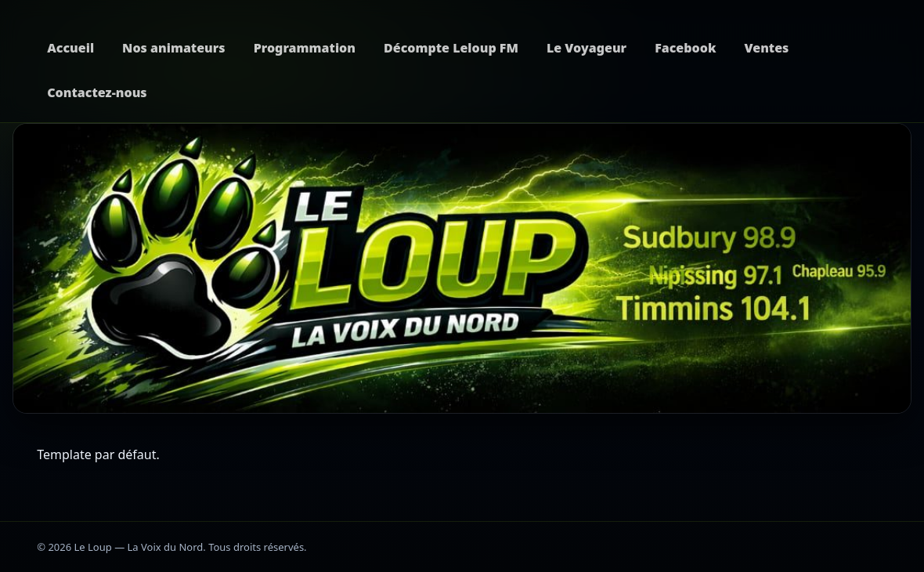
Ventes (766, 48)
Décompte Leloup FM (451, 48)
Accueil (70, 48)
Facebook (685, 48)
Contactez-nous (97, 92)
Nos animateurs (174, 48)
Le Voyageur (587, 48)
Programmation (305, 48)
